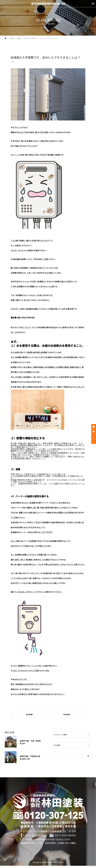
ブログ (13, 61)
